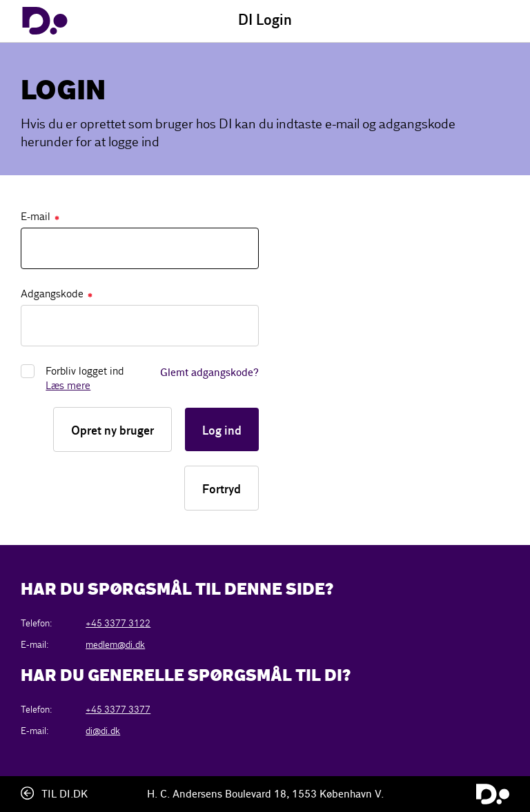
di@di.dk (103, 731)
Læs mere (68, 385)
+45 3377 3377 (118, 710)
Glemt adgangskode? (209, 373)
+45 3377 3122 (118, 623)
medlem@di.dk (115, 645)
